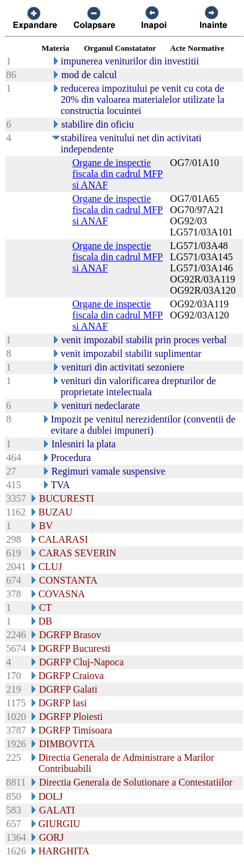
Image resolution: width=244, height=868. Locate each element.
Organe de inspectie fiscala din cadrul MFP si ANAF (118, 174)
